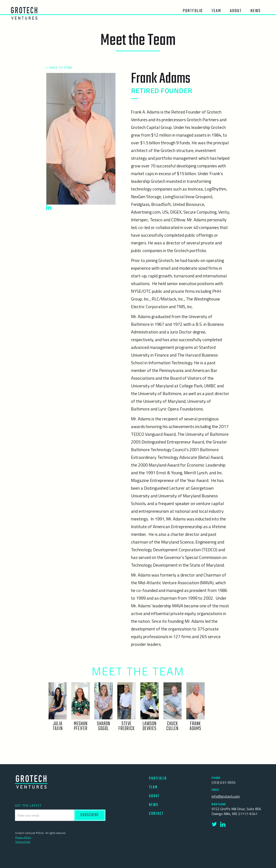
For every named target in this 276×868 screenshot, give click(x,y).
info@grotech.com (226, 796)
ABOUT (154, 796)
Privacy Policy (23, 837)
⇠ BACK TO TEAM (59, 67)
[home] (24, 13)
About (236, 11)
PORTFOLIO (158, 779)
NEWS (154, 805)
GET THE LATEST (28, 806)
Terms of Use (23, 842)
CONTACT (156, 814)
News (256, 11)
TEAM (153, 787)
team (216, 11)
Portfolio (193, 11)
